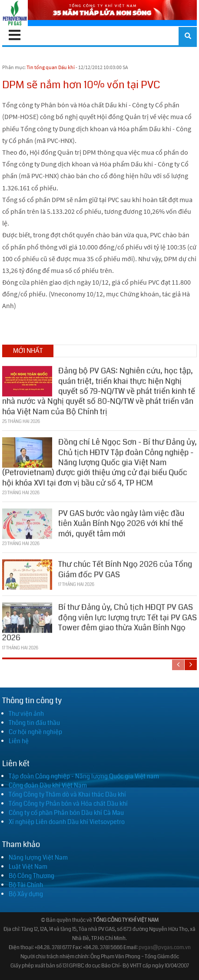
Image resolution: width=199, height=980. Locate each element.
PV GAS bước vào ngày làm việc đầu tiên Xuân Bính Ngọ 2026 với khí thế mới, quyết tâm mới (121, 521)
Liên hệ (19, 741)
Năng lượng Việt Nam (38, 857)
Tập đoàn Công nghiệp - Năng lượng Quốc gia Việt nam (84, 776)
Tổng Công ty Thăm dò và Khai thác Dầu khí (67, 794)
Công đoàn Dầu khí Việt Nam (48, 785)
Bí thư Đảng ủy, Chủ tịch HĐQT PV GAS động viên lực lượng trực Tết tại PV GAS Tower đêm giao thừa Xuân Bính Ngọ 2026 (99, 620)
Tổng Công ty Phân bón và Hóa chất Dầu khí (68, 804)
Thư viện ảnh (26, 714)
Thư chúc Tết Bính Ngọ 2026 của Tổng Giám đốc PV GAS (125, 566)
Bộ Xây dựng (26, 894)
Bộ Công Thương (32, 876)
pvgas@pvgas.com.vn (165, 948)
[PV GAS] (15, 13)
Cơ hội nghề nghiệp (35, 732)
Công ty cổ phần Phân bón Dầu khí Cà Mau (66, 813)
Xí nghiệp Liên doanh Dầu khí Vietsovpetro (67, 822)
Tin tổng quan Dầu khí (51, 67)
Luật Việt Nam (28, 867)
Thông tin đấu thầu (34, 723)
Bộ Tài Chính (26, 885)
